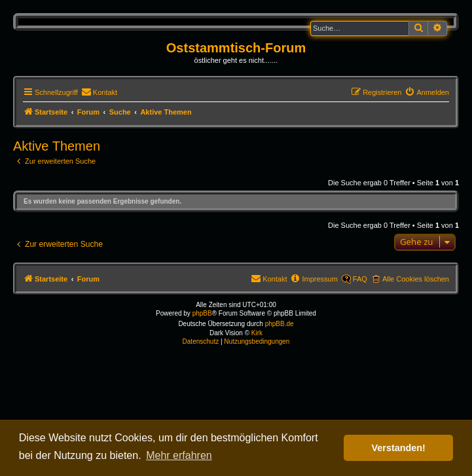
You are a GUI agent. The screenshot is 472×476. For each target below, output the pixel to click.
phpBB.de (280, 324)
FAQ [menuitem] (360, 279)
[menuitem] (99, 92)
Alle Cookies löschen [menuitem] (416, 279)
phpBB (202, 313)
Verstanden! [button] (399, 448)
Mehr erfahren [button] (179, 455)
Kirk (257, 333)
